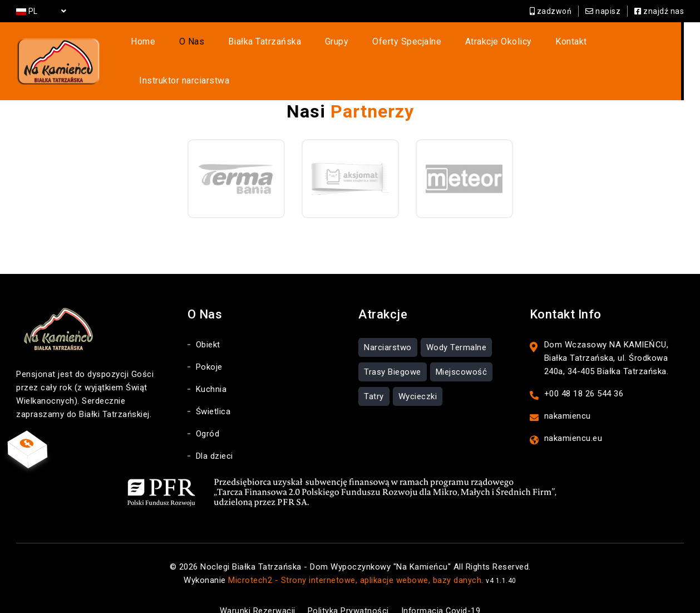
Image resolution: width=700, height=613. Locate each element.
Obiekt (208, 323)
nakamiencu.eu (573, 417)
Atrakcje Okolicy (478, 45)
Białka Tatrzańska (265, 45)
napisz (603, 11)
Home (157, 45)
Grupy (330, 45)
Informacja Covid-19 (442, 590)
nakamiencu (568, 395)
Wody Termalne (457, 326)
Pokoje (209, 346)
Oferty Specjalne (393, 45)
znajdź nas (659, 11)
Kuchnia (211, 368)
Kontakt (544, 45)
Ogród (208, 413)
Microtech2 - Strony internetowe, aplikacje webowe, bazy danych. (356, 559)
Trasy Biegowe (393, 351)
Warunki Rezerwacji (255, 590)
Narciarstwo (388, 326)
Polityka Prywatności (348, 590)
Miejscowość (462, 351)
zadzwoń (551, 11)
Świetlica (213, 390)
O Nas (199, 45)
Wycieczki (418, 375)
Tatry (374, 375)
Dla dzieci (215, 435)
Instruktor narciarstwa (621, 45)
